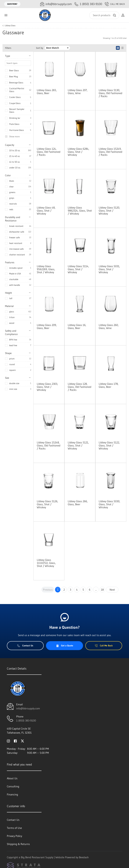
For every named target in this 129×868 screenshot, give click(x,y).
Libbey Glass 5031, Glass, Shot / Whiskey (109, 269)
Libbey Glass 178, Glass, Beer (109, 385)
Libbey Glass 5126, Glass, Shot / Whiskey (47, 504)
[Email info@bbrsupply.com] (56, 4)
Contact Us (25, 646)
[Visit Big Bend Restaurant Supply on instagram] (8, 741)
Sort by (40, 48)
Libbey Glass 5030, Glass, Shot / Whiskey (109, 504)
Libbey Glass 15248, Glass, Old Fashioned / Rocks (49, 445)
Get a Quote (65, 646)
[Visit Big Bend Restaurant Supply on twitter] (22, 741)
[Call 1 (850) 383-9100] (88, 4)
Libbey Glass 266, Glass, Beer (78, 503)
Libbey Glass (10, 26)
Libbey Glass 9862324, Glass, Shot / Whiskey (80, 211)
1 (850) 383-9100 (26, 720)
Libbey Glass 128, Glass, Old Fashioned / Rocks (80, 387)
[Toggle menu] (6, 15)
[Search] (104, 15)
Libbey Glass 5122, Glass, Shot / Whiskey (109, 445)
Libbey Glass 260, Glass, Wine (109, 326)
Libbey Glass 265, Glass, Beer (47, 92)
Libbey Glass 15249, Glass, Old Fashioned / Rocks (111, 152)
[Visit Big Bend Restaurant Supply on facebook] (15, 741)
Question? (12, 4)
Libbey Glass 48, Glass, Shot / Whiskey (46, 211)
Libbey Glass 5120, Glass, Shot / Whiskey (109, 211)
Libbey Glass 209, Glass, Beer (47, 326)
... (96, 590)
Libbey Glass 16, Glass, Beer (77, 326)
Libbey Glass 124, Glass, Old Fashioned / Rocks (49, 152)
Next (112, 590)
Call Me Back (115, 4)
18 (102, 590)
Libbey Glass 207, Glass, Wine (78, 92)
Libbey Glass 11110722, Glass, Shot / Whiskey (46, 563)
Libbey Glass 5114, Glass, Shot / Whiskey (78, 269)
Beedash (84, 857)
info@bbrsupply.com (28, 708)
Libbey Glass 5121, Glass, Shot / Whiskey (78, 445)
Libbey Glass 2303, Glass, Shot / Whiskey (47, 387)
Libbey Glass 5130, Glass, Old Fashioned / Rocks (111, 93)
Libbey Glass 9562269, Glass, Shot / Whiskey (46, 269)
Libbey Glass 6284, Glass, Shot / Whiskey (78, 152)
